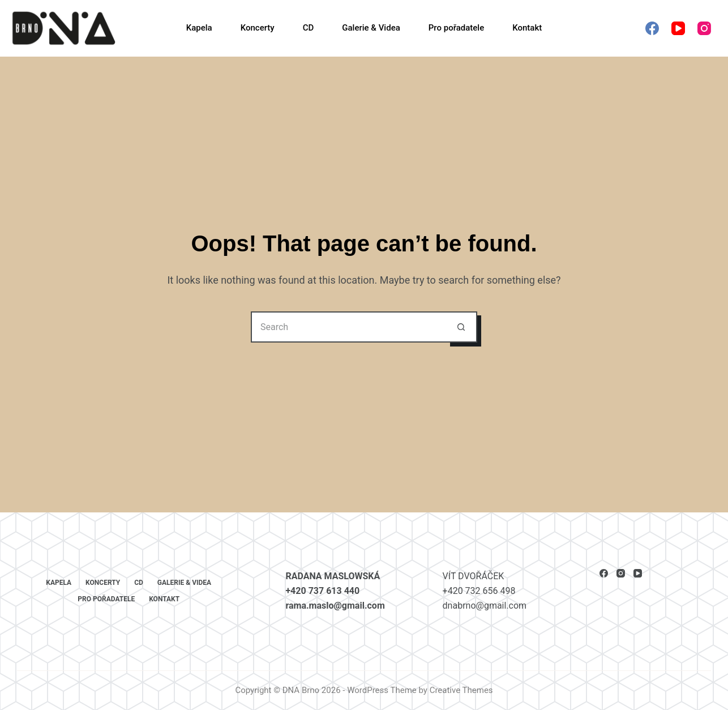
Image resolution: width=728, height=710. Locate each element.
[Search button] (462, 327)
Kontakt (527, 28)
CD (309, 28)
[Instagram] (704, 28)
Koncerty (258, 28)
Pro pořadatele (456, 28)
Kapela (199, 28)
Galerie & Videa (371, 28)
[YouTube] (678, 28)
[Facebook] (652, 28)
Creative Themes (461, 690)
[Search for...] (348, 327)
